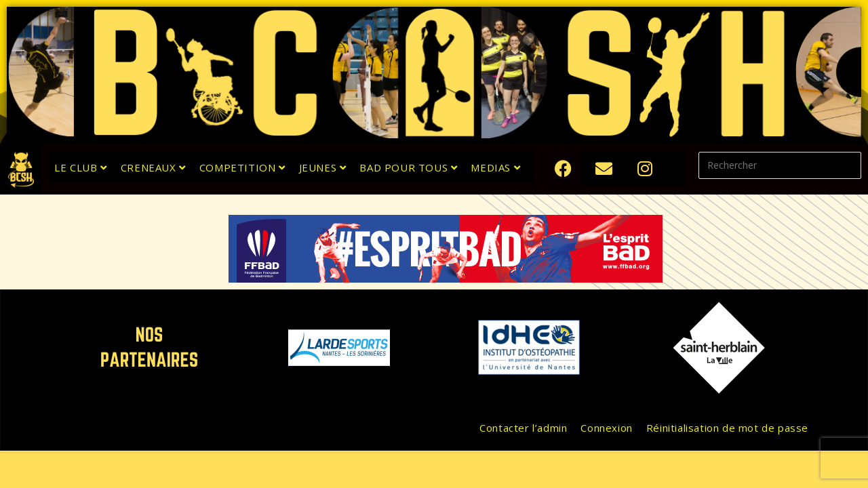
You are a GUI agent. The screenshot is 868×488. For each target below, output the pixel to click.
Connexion (606, 428)
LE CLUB (80, 167)
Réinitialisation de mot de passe (727, 428)
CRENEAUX (153, 167)
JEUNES (323, 167)
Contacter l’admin (523, 428)
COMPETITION (242, 167)
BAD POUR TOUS (408, 167)
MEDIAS (495, 167)
